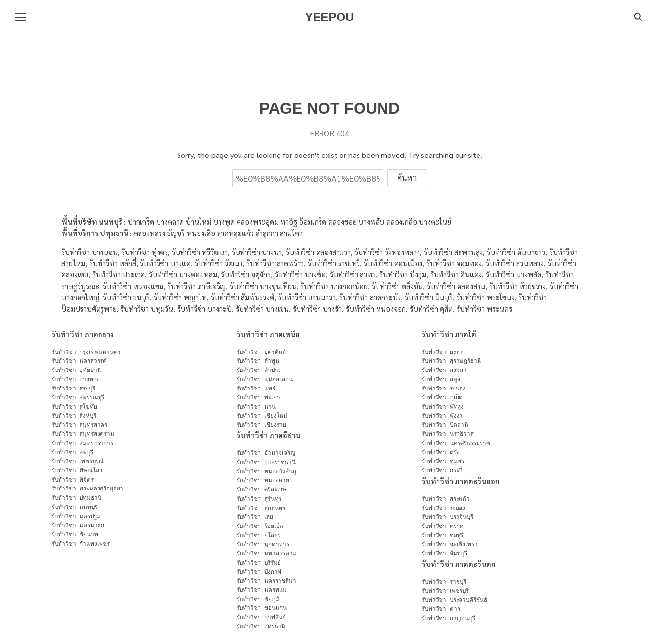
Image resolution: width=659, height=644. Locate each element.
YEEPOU (329, 17)
